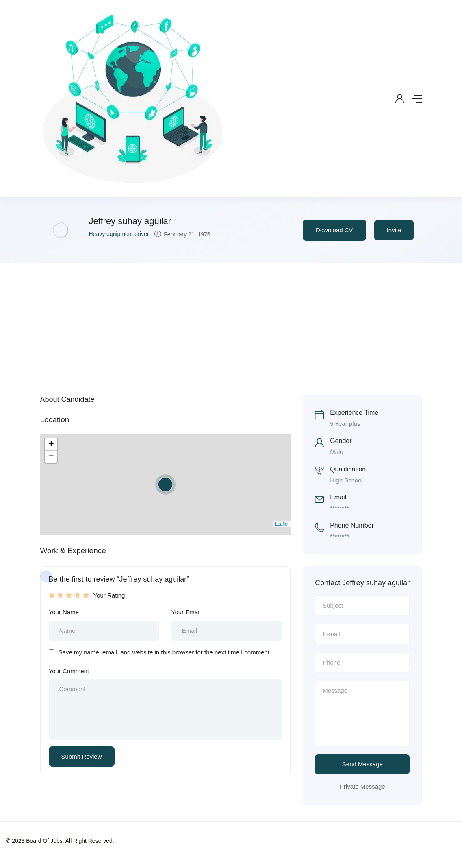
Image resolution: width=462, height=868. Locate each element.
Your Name (64, 612)
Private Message (362, 786)
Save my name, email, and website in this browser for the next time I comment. (165, 652)
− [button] (51, 457)
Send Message (362, 764)
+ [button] (51, 445)
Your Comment (69, 671)
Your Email (186, 612)
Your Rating (109, 595)
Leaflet (282, 524)
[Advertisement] (231, 324)
